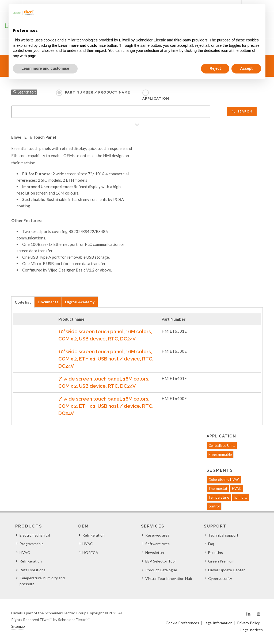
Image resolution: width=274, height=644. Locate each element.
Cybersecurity (220, 578)
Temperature (219, 497)
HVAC (237, 488)
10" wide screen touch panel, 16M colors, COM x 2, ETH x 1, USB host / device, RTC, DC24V (106, 359)
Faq (211, 544)
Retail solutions (33, 570)
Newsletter (155, 552)
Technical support (223, 535)
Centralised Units (222, 445)
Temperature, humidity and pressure (42, 581)
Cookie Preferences (182, 623)
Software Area (157, 544)
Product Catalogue (161, 570)
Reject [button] (215, 68)
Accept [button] (246, 68)
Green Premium (221, 561)
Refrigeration (31, 561)
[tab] (23, 302)
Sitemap (18, 626)
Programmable (220, 454)
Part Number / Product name (98, 92)
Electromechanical (35, 535)
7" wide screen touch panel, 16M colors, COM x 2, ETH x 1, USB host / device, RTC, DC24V (106, 406)
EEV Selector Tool (160, 561)
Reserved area (157, 535)
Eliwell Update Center (227, 570)
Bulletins (216, 552)
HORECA (90, 552)
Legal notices (252, 630)
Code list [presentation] (23, 302)
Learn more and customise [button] (45, 68)
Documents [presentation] (48, 302)
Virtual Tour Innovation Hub (169, 578)
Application (156, 98)
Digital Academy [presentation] (80, 302)
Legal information (218, 623)
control (214, 506)
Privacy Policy (248, 623)
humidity (241, 497)
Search (242, 111)
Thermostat (218, 488)
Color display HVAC (224, 480)
